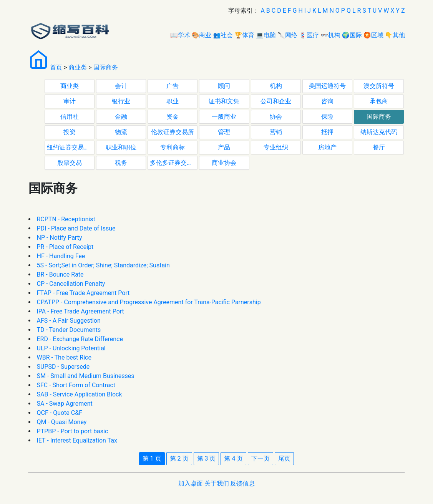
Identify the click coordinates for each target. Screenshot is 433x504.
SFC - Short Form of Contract (76, 385)
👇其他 (395, 35)
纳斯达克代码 (379, 132)
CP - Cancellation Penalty (71, 284)
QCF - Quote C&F (60, 413)
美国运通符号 (327, 86)
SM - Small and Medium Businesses (86, 376)
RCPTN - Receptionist (66, 219)
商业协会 (224, 163)
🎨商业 (202, 35)
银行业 (121, 101)
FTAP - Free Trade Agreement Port (83, 293)
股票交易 (70, 163)
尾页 (284, 458)
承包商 (379, 101)
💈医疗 (309, 35)
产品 (224, 147)
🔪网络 (287, 35)
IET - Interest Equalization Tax (77, 440)
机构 (276, 86)
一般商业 (224, 117)
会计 (121, 86)
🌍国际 (352, 35)
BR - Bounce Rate (60, 274)
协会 (276, 117)
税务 (121, 163)
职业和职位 (121, 147)
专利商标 (173, 147)
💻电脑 (266, 35)
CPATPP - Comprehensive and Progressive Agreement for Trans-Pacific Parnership (149, 302)
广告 (173, 86)
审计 (70, 101)
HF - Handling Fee (61, 256)
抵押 (327, 132)
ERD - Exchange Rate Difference (80, 339)
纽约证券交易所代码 (71, 147)
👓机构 (330, 35)
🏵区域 (373, 35)
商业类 (78, 67)
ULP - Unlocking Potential (71, 348)
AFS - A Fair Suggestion (69, 321)
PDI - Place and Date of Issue (76, 228)
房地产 (327, 147)
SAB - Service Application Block (80, 394)
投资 (70, 132)
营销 (276, 132)
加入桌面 (191, 483)
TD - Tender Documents (69, 330)
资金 (173, 117)
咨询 (327, 101)
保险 (327, 117)
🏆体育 (244, 35)
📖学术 (180, 35)
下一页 (260, 458)
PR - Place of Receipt (65, 247)
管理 (224, 132)
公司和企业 (276, 101)
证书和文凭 (224, 101)
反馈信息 (242, 483)
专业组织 (276, 147)
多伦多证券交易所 (174, 163)
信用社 (70, 117)
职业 (173, 101)
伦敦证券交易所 (173, 132)
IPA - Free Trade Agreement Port (80, 311)
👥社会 (223, 35)
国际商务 (106, 67)
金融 (121, 117)
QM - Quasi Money (62, 422)
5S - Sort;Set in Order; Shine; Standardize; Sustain (103, 265)
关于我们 (217, 483)
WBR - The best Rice (64, 357)
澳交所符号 (379, 86)
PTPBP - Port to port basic (73, 431)
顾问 (224, 86)
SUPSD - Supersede (63, 367)
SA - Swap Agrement (65, 404)
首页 (56, 67)
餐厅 (379, 147)
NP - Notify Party (60, 238)
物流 (121, 132)
